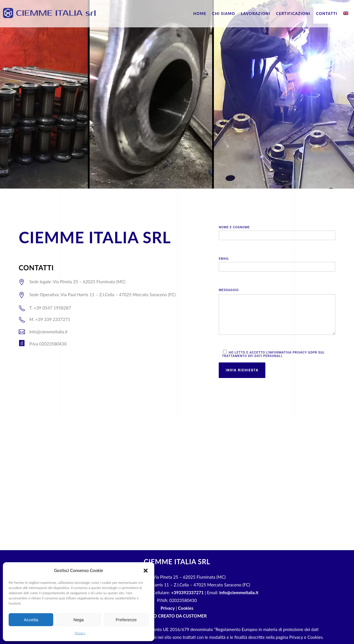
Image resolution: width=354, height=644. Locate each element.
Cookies (186, 608)
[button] (146, 571)
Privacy (80, 633)
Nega (79, 620)
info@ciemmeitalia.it (239, 592)
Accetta (31, 620)
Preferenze (126, 620)
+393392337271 (188, 592)
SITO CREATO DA (177, 616)
